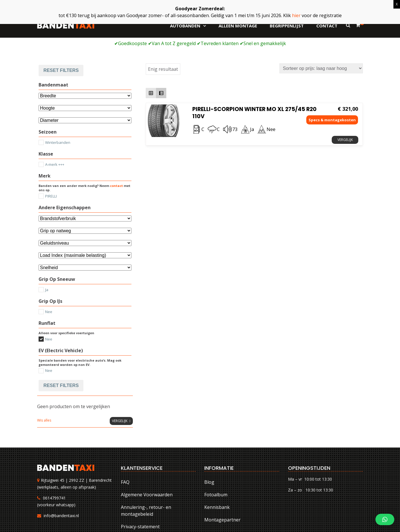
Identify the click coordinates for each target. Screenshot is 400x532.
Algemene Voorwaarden (147, 457)
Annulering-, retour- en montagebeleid (146, 473)
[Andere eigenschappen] (85, 181)
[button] (385, 519)
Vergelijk (345, 102)
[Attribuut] (85, 71)
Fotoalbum (216, 457)
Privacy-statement (140, 489)
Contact (327, 26)
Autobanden (185, 26)
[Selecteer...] (85, 83)
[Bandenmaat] (85, 58)
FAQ (125, 444)
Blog (209, 444)
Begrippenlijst (287, 26)
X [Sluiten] (397, 4)
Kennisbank (217, 469)
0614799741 (54, 460)
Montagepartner (222, 482)
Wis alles (44, 383)
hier (296, 15)
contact (116, 148)
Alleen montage (238, 26)
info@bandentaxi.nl (61, 478)
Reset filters (61, 348)
